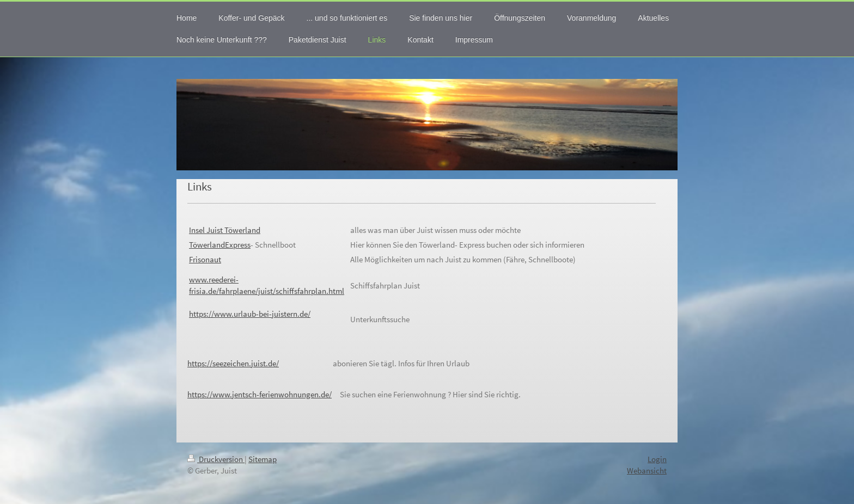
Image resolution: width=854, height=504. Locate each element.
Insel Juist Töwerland (225, 230)
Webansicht (647, 471)
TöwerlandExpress (220, 245)
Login (657, 459)
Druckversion (216, 459)
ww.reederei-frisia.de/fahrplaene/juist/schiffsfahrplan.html (267, 285)
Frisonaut (205, 259)
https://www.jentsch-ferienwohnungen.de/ (260, 394)
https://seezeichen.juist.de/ (233, 363)
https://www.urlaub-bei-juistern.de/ (250, 314)
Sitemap (263, 459)
